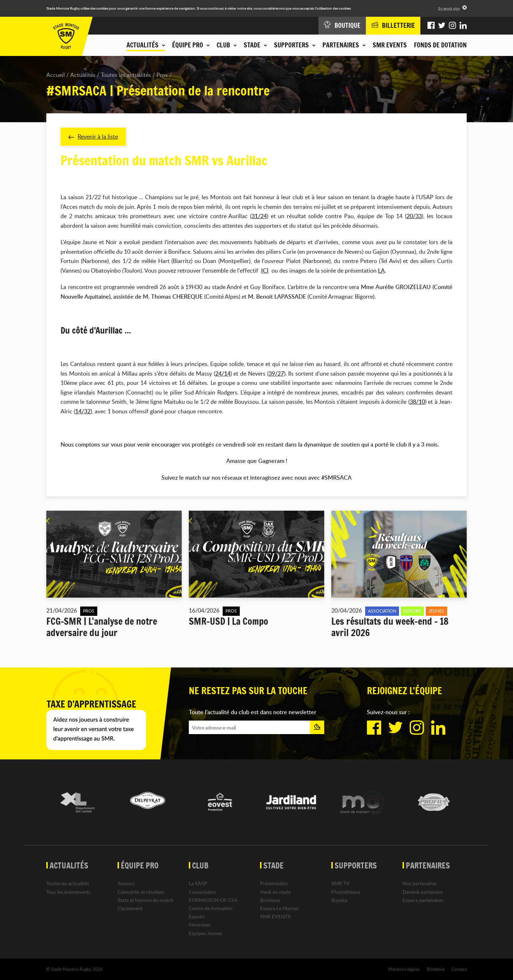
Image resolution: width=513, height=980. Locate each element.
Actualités (83, 75)
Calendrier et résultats (141, 892)
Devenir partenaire (423, 892)
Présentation (274, 883)
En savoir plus (449, 8)
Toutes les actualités (126, 75)
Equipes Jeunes (205, 933)
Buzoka (339, 900)
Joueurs (126, 883)
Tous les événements (68, 892)
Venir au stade (275, 892)
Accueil (56, 75)
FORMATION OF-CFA (213, 900)
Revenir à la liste (93, 136)
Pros (162, 75)
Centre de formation (211, 908)
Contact (459, 969)
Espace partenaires (423, 900)
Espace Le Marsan (279, 908)
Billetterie (436, 969)
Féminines (200, 925)
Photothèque (346, 892)
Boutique (270, 900)
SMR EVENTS (390, 45)
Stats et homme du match (146, 900)
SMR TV (340, 883)
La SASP (198, 883)
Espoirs (197, 916)
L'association (203, 892)
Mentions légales (404, 969)
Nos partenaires (420, 883)
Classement (130, 908)
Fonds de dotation (440, 45)
